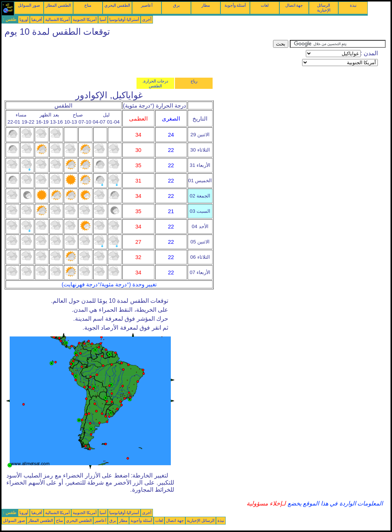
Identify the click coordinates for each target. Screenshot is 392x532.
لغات (265, 5)
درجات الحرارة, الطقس (155, 83)
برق (176, 5)
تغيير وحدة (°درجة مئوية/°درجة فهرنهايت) (109, 284)
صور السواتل (29, 5)
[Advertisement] (137, 57)
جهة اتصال (294, 5)
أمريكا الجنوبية (85, 19)
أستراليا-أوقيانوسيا (124, 19)
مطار (206, 5)
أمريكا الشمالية (58, 19)
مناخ (88, 5)
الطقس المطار (58, 5)
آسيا (103, 19)
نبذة (353, 5)
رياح (194, 81)
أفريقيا (37, 19)
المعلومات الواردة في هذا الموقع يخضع (334, 503)
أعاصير (147, 5)
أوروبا (24, 19)
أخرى (147, 19)
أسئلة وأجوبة (235, 5)
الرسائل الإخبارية (324, 8)
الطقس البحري (117, 5)
